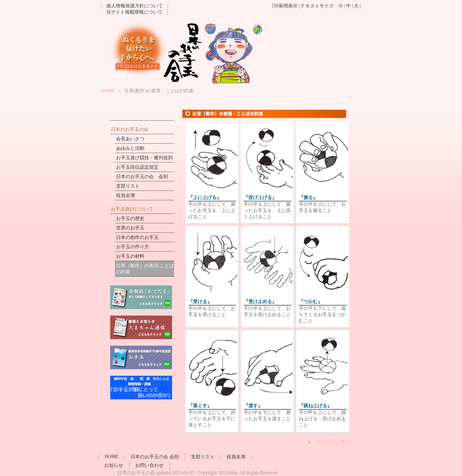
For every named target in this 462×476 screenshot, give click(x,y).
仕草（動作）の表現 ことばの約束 (145, 269)
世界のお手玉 (130, 228)
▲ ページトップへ (329, 442)
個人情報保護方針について (135, 6)
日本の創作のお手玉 (137, 237)
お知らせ (114, 465)
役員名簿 (126, 195)
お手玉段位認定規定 (137, 167)
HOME (108, 91)
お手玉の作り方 (133, 247)
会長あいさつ (130, 139)
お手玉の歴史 (130, 218)
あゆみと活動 (130, 148)
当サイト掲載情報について (134, 12)
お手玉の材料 (130, 256)
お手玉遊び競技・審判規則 (144, 158)
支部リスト (128, 186)
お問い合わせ (149, 465)
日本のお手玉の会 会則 (142, 177)
